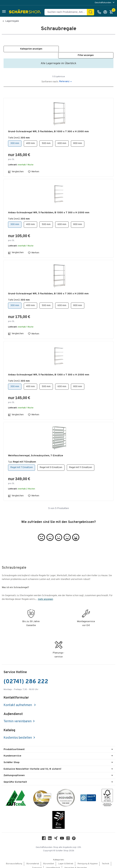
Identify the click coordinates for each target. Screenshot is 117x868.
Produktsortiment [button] (14, 746)
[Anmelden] (106, 12)
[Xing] (56, 836)
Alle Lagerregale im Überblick (58, 60)
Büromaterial (33, 860)
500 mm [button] (46, 140)
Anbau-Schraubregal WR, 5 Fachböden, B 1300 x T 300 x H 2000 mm (49, 371)
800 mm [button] (78, 140)
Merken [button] (33, 168)
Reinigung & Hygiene (88, 860)
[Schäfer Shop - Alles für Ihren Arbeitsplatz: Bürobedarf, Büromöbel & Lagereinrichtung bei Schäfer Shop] (25, 12)
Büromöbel (49, 860)
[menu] (105, 3)
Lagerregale (12, 21)
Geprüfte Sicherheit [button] (15, 778)
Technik (105, 860)
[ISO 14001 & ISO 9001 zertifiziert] (16, 795)
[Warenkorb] (112, 12)
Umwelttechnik (53, 864)
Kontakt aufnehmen (18, 702)
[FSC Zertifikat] (107, 795)
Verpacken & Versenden (76, 864)
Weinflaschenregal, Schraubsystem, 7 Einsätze (36, 452)
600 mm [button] (62, 140)
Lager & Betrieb (66, 860)
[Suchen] (91, 12)
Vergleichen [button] (16, 168)
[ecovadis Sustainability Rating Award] (66, 795)
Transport (37, 864)
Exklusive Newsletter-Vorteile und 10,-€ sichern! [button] (32, 765)
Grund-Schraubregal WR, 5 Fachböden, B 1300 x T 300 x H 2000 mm (48, 290)
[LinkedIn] (50, 836)
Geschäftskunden (103, 3)
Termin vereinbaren (18, 718)
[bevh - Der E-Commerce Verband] (88, 795)
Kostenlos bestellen (18, 734)
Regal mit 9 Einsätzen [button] (51, 464)
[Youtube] (62, 836)
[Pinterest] (74, 836)
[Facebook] (44, 836)
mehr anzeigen (45, 596)
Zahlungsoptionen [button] (14, 772)
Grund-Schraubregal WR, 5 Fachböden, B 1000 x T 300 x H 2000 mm (48, 128)
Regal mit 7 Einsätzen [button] (22, 464)
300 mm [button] (15, 140)
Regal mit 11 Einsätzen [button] (81, 464)
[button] (4, 12)
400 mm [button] (30, 140)
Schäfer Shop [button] (12, 759)
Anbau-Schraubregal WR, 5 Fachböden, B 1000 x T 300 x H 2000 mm (49, 209)
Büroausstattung (14, 860)
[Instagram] (68, 836)
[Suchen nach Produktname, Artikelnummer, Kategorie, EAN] (67, 12)
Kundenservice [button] (12, 752)
